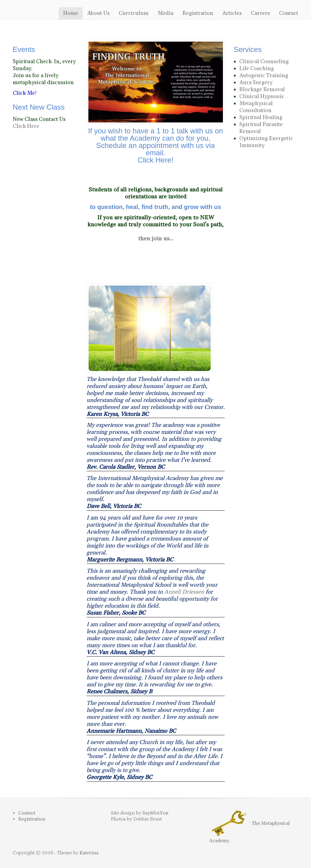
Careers (260, 13)
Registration (198, 13)
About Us (98, 13)
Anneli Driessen (184, 592)
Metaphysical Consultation (256, 107)
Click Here (26, 126)
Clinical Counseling (264, 62)
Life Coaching (257, 69)
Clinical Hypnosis (261, 96)
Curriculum (134, 13)
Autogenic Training (264, 75)
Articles (232, 13)
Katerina (89, 853)
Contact (289, 13)
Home (71, 13)
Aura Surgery (256, 82)
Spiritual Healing (261, 117)
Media (166, 13)
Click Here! (155, 160)
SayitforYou (155, 813)
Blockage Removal (262, 89)
